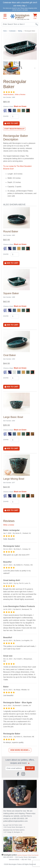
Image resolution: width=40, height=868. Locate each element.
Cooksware (12, 31)
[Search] (37, 24)
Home (5, 31)
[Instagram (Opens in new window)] (23, 773)
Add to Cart (11, 123)
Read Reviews (8, 94)
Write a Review (20, 94)
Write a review (9, 525)
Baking (20, 31)
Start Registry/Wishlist (14, 129)
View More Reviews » (20, 750)
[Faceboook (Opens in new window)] (18, 773)
